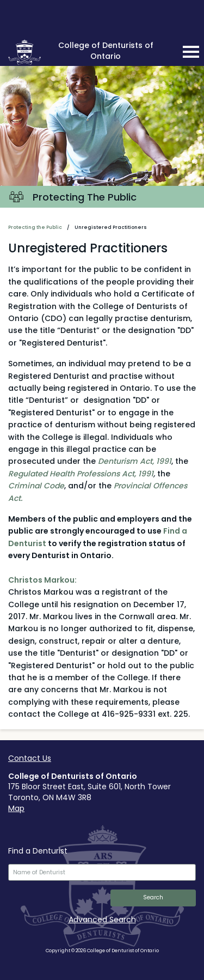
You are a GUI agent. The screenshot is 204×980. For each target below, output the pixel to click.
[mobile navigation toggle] (191, 52)
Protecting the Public (35, 227)
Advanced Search (102, 919)
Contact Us (30, 758)
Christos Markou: (42, 580)
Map (16, 808)
